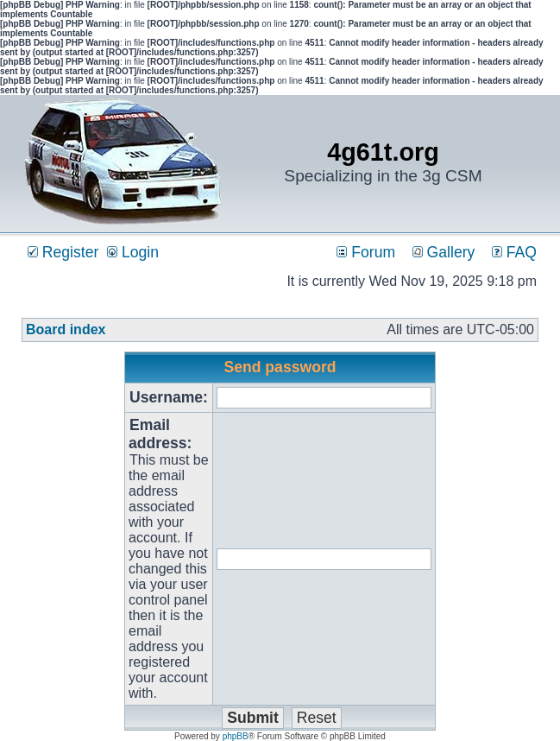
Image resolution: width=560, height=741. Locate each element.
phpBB (236, 736)
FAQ (514, 252)
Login (133, 252)
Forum (366, 252)
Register (63, 252)
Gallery (444, 252)
